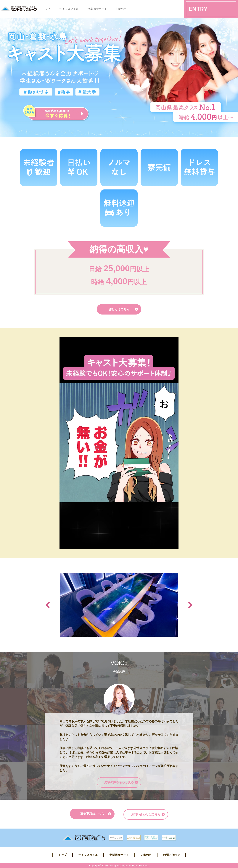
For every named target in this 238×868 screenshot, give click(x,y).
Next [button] (190, 605)
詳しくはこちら (119, 309)
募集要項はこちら (92, 814)
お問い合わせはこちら (146, 814)
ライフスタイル (69, 9)
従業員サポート (97, 9)
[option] (119, 605)
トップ (46, 9)
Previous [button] (48, 605)
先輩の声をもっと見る (119, 782)
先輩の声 (121, 9)
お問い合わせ (171, 854)
